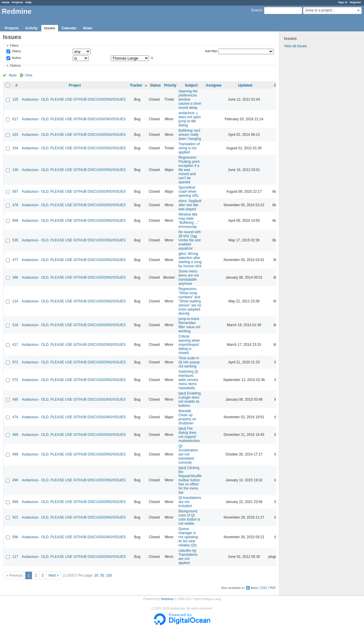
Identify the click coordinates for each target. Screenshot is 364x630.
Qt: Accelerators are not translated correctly (188, 454)
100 (109, 575)
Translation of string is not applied (189, 148)
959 (15, 221)
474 (15, 417)
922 (15, 517)
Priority (170, 85)
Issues (50, 28)
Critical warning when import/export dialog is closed (189, 345)
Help (29, 2)
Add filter (211, 51)
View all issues (295, 46)
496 (15, 480)
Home (6, 2)
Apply (13, 75)
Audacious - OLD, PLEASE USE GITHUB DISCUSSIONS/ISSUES (74, 99)
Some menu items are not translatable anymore (189, 277)
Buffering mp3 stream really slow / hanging (190, 135)
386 (15, 277)
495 (15, 399)
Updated (245, 85)
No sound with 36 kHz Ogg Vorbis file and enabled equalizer (190, 240)
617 (15, 119)
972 (15, 362)
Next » (54, 575)
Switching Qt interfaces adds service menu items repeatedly (188, 380)
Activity (31, 28)
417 (15, 345)
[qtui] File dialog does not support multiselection (189, 435)
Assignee (214, 85)
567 (15, 192)
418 (15, 325)
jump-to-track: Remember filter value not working (189, 325)
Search (256, 10)
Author (16, 58)
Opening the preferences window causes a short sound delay (190, 99)
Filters (14, 45)
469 (15, 454)
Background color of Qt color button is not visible (189, 517)
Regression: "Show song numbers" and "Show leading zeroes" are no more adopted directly (190, 301)
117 (15, 557)
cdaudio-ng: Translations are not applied (188, 557)
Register (356, 2)
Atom (254, 588)
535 (15, 240)
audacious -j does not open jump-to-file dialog (190, 119)
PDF (273, 588)
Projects (18, 2)
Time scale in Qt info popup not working (189, 362)
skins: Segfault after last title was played (190, 205)
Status (16, 51)
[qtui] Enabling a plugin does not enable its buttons (190, 399)
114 (15, 301)
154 (15, 148)
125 (15, 99)
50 (102, 575)
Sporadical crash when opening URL (189, 192)
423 (15, 135)
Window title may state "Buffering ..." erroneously (189, 221)
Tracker (136, 85)
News (87, 28)
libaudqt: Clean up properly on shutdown (187, 417)
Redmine (167, 599)
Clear (29, 75)
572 (15, 380)
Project (75, 85)
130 (15, 170)
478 (15, 205)
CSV (264, 588)
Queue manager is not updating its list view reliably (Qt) (188, 537)
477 (15, 260)
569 (15, 502)
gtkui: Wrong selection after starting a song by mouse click (190, 260)
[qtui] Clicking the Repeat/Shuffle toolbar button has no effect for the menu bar (190, 480)
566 (15, 537)
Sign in (343, 2)
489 (15, 435)
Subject (191, 85)
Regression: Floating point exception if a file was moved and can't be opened (189, 170)
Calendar (69, 28)
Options (15, 65)
